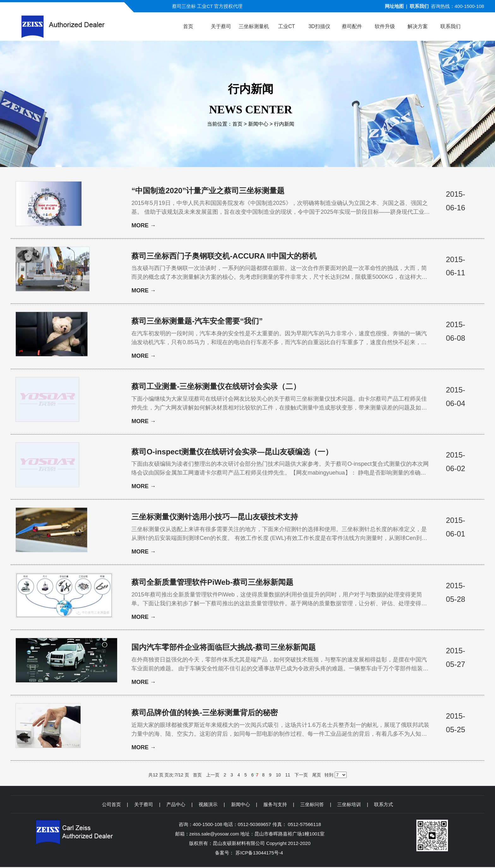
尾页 (317, 776)
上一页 (213, 776)
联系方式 (384, 805)
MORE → (143, 226)
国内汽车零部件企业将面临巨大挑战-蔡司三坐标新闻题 (224, 648)
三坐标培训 (349, 805)
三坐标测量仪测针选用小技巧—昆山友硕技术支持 (215, 517)
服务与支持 (275, 805)
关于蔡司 (144, 805)
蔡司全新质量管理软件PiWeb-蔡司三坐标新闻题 (212, 583)
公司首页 (111, 805)
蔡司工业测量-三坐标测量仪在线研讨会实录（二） (216, 387)
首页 (237, 124)
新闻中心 (258, 124)
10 (278, 776)
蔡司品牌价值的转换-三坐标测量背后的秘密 (205, 713)
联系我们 (419, 6)
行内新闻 (284, 124)
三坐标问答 (312, 805)
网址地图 (394, 6)
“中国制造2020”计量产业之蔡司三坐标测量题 (208, 191)
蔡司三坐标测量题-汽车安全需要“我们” (197, 321)
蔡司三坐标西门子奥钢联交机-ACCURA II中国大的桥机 (224, 256)
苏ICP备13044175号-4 (259, 854)
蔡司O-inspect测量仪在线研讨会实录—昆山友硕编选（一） (232, 452)
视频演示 (208, 805)
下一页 (301, 776)
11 (288, 776)
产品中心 (176, 805)
